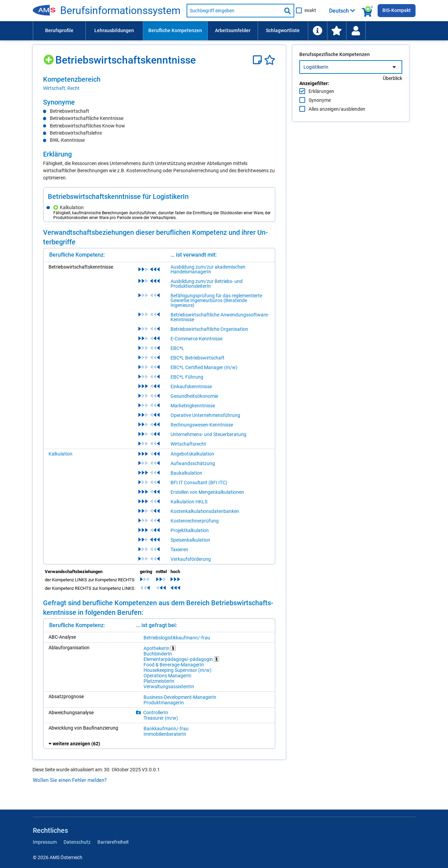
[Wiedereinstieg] (356, 31)
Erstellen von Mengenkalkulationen (207, 492)
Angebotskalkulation (192, 454)
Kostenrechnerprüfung (195, 521)
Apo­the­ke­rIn (160, 648)
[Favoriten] (270, 60)
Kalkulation (60, 454)
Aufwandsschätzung (193, 463)
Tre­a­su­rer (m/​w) (161, 718)
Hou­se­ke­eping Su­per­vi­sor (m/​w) (178, 670)
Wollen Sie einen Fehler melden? (70, 780)
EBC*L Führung (187, 377)
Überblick (392, 93)
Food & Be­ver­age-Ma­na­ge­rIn (174, 665)
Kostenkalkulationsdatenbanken (205, 511)
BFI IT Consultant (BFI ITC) (199, 483)
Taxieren (179, 550)
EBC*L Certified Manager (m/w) (204, 367)
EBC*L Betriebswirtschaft (198, 358)
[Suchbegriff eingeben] (234, 11)
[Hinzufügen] (49, 57)
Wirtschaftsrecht (188, 444)
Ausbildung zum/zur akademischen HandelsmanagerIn (208, 269)
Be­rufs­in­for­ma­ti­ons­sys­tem (120, 11)
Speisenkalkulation (190, 540)
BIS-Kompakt (397, 10)
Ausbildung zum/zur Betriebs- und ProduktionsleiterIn (207, 284)
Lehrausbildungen (114, 30)
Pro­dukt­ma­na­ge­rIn (164, 703)
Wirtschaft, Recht (61, 88)
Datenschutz (77, 842)
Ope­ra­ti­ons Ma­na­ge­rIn (167, 676)
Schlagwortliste (283, 30)
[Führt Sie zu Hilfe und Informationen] (317, 31)
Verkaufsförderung (191, 559)
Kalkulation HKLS (189, 502)
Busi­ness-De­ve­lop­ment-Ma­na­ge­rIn (180, 697)
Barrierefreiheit (113, 842)
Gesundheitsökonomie (194, 396)
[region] (159, 83)
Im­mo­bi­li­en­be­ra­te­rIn (165, 734)
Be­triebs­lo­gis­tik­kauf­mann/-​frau (177, 638)
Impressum (45, 842)
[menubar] (224, 31)
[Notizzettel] (259, 60)
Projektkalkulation (190, 530)
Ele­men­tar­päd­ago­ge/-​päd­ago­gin (181, 659)
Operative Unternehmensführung (205, 415)
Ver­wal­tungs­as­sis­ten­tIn (169, 687)
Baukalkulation (186, 473)
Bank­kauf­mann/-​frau (166, 729)
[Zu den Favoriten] (337, 31)
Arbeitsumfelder (233, 30)
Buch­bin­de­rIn (158, 654)
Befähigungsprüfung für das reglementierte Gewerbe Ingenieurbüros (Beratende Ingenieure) (216, 300)
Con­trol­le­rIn (156, 713)
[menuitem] (59, 31)
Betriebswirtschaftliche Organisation (209, 329)
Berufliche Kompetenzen (175, 30)
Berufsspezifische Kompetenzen (335, 69)
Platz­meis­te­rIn (159, 681)
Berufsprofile (59, 30)
